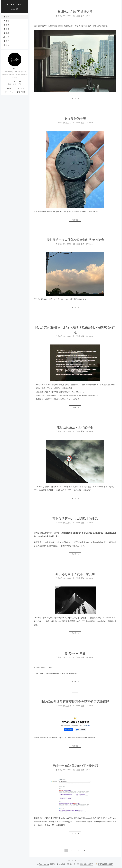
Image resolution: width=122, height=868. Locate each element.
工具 (6, 33)
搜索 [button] (6, 45)
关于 (6, 41)
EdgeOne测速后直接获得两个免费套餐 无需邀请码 (75, 701)
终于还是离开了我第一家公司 (75, 574)
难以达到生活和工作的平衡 (75, 427)
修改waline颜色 (75, 653)
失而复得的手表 (75, 118)
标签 (6, 21)
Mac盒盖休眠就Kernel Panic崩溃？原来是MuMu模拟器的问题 (75, 330)
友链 (6, 37)
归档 (6, 29)
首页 (6, 17)
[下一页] (84, 851)
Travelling (8, 92)
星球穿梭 (21, 92)
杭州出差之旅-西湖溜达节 (75, 12)
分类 (6, 25)
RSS (8, 88)
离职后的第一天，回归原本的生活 (75, 518)
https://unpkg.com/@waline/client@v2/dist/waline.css (55, 673)
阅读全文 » (75, 98)
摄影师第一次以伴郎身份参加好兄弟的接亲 (75, 240)
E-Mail (21, 88)
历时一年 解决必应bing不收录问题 (75, 766)
